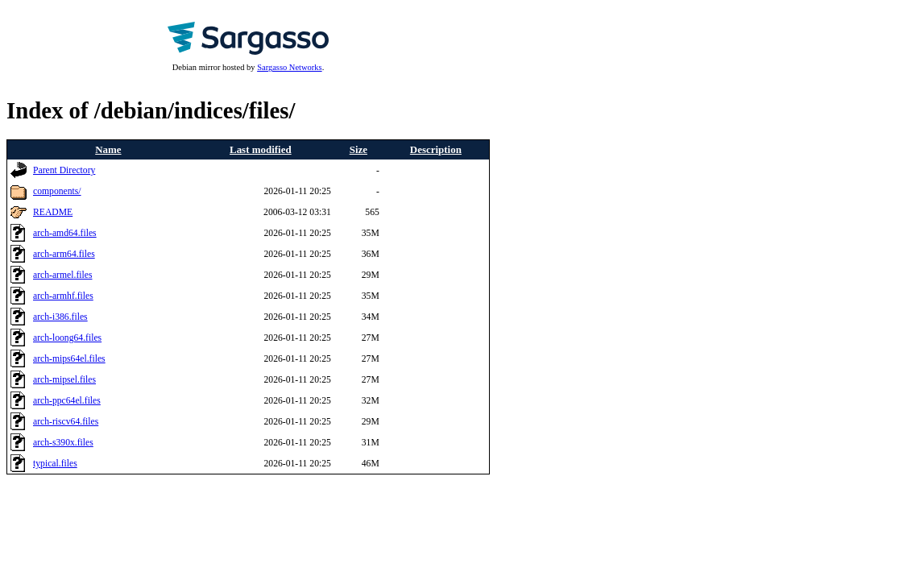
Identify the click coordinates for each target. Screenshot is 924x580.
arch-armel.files (62, 275)
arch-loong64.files (67, 338)
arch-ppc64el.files (67, 401)
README (53, 212)
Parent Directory (64, 170)
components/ (57, 191)
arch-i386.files (60, 317)
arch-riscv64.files (66, 422)
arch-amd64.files (65, 233)
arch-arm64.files (64, 254)
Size (358, 149)
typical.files (55, 464)
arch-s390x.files (63, 443)
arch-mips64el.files (69, 359)
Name (108, 149)
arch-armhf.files (63, 296)
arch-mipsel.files (64, 380)
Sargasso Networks (289, 67)
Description (436, 149)
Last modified (261, 149)
